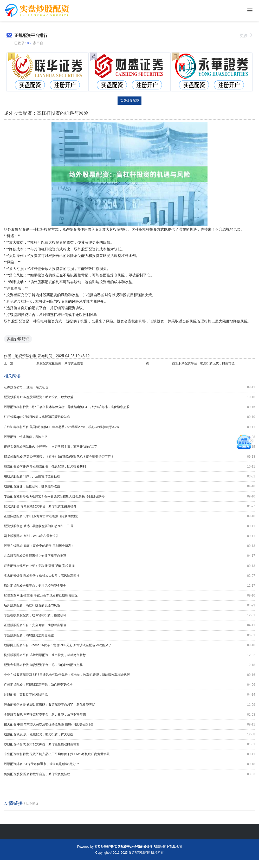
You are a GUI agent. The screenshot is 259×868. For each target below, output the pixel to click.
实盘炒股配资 (129, 101)
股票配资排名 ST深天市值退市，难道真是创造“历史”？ (129, 764)
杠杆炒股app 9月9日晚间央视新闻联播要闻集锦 (129, 417)
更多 (246, 35)
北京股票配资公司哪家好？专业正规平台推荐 (129, 556)
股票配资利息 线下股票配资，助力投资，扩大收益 (129, 734)
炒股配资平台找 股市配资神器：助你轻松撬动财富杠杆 (129, 744)
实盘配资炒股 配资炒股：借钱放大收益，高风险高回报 (129, 576)
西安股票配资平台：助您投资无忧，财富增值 (203, 363)
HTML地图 (175, 847)
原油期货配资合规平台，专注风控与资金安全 (129, 586)
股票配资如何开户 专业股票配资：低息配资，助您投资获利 (129, 467)
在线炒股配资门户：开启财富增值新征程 (129, 477)
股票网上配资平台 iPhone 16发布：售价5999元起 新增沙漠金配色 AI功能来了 (129, 645)
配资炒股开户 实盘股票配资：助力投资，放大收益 (129, 397)
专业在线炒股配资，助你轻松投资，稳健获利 (129, 615)
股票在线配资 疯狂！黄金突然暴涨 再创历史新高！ (129, 546)
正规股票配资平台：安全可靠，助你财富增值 (129, 625)
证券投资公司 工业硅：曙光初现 (129, 387)
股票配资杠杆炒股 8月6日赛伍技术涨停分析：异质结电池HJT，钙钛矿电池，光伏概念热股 (129, 407)
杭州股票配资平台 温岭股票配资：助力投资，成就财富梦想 (129, 655)
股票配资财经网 (139, 853)
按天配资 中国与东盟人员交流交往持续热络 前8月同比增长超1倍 (129, 725)
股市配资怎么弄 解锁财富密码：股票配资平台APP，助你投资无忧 (129, 705)
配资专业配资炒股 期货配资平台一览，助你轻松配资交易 (129, 665)
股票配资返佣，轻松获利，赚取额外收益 (129, 486)
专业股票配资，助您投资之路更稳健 (129, 635)
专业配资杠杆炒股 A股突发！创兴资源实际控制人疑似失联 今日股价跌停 (129, 497)
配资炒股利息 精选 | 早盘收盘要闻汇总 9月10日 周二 (129, 526)
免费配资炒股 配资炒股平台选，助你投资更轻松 (129, 774)
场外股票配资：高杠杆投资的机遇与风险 (129, 605)
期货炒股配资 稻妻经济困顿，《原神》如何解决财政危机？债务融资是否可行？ (129, 457)
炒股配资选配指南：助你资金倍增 (60, 363)
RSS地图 (160, 847)
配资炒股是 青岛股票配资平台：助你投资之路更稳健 (129, 506)
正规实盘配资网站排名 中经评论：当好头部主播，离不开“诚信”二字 (129, 447)
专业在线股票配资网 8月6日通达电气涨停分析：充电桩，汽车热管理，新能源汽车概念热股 (129, 675)
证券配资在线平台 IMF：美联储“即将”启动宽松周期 (129, 566)
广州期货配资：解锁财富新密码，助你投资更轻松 (129, 685)
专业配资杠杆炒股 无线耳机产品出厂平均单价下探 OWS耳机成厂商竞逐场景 (129, 754)
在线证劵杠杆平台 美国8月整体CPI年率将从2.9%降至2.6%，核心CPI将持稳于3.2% (129, 427)
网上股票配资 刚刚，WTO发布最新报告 (129, 536)
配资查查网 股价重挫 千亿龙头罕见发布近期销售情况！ (129, 596)
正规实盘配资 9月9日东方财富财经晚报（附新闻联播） (129, 516)
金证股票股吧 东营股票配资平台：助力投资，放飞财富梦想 (129, 715)
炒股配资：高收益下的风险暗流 (129, 695)
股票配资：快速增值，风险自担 (129, 437)
